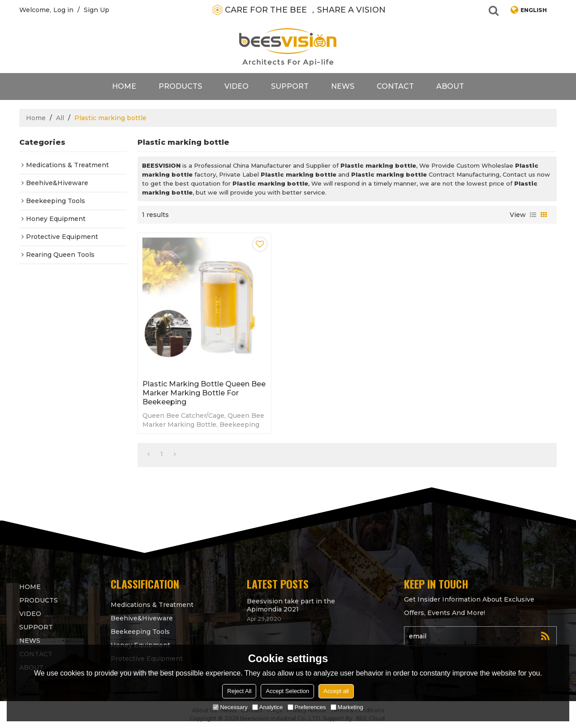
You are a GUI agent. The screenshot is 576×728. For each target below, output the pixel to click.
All (60, 118)
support (290, 86)
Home (124, 86)
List (533, 215)
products (180, 86)
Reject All (239, 691)
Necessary (230, 707)
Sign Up (97, 10)
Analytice (268, 707)
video (236, 86)
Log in (63, 10)
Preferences (307, 707)
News (343, 86)
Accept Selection (287, 691)
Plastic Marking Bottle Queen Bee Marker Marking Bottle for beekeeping (204, 393)
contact (395, 86)
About (450, 86)
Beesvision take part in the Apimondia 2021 (291, 605)
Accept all (336, 691)
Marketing (347, 707)
